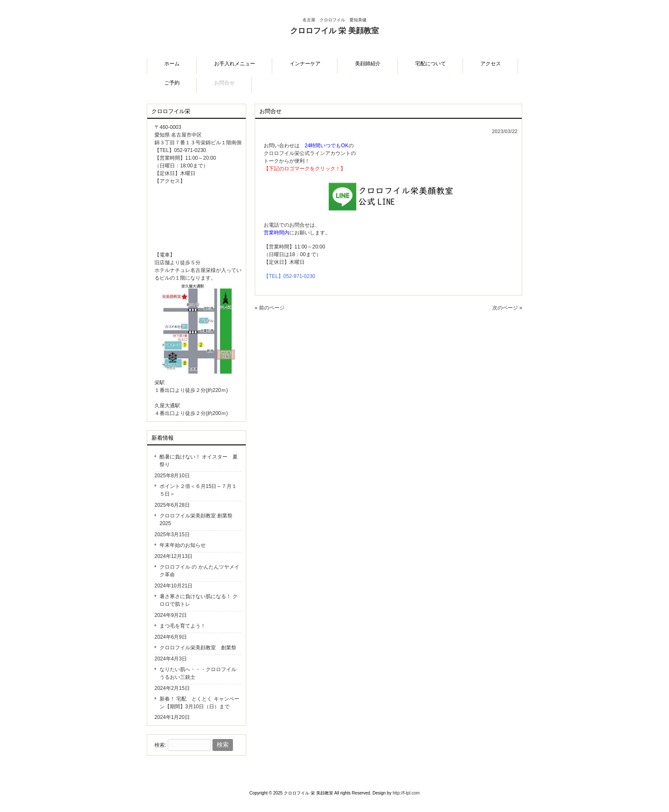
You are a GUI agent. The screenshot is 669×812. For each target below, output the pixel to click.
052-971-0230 (299, 276)
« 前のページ (270, 308)
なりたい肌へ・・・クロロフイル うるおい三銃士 (198, 673)
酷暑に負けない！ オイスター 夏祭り (199, 461)
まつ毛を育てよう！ (183, 626)
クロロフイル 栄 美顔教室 (334, 37)
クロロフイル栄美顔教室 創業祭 (198, 648)
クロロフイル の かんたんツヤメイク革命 (199, 571)
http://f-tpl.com (406, 793)
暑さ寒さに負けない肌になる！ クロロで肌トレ (199, 600)
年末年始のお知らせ (183, 545)
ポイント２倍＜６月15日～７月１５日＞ (198, 490)
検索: (160, 745)
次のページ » (507, 308)
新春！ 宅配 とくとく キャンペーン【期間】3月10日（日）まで (199, 703)
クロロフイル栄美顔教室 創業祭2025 (196, 520)
